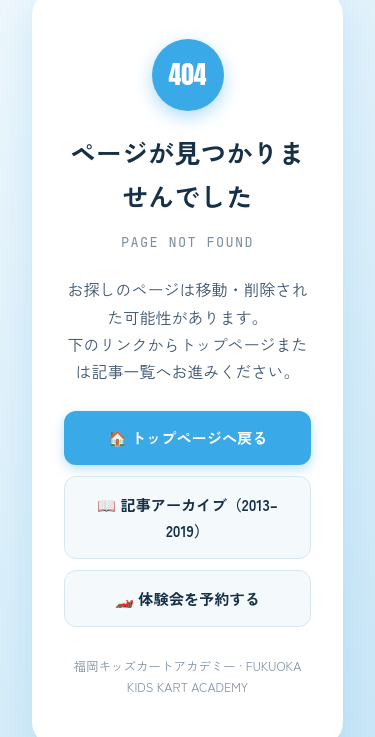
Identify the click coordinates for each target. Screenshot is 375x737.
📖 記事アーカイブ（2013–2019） (187, 517)
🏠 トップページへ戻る (188, 437)
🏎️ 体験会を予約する (187, 598)
